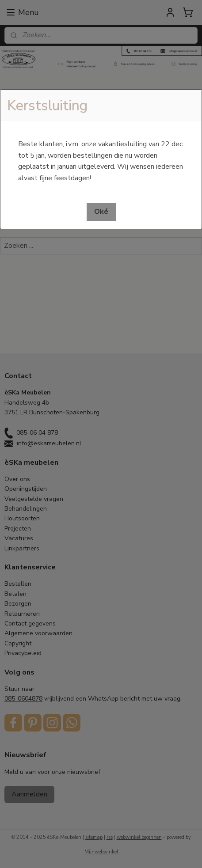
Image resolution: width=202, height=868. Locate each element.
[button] (101, 212)
